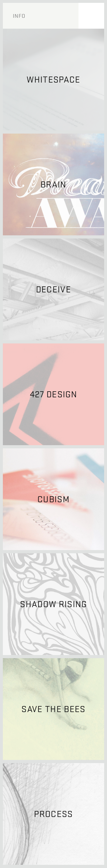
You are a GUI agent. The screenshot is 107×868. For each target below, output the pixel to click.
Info (19, 16)
